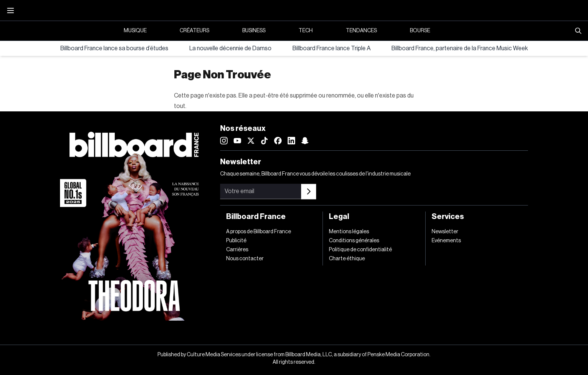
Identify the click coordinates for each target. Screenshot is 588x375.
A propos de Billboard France (259, 232)
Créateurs (194, 31)
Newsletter (445, 232)
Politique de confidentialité (360, 250)
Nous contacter (245, 259)
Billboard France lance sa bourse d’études (114, 48)
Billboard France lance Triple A (331, 48)
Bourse (420, 31)
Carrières (237, 250)
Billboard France (256, 217)
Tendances (361, 31)
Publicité (236, 241)
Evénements (446, 241)
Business (254, 31)
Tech (306, 31)
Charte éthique (347, 259)
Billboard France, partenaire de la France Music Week (460, 48)
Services (448, 217)
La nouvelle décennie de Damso (230, 48)
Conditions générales (354, 241)
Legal (339, 217)
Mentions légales (349, 232)
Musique (135, 31)
